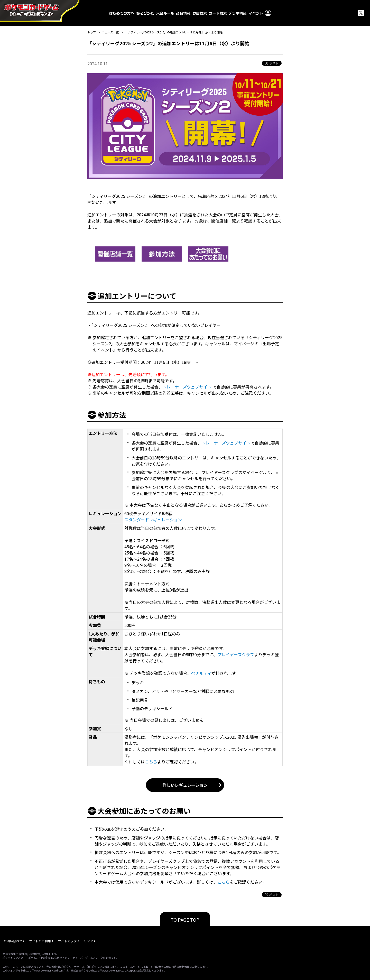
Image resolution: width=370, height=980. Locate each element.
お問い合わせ (13, 941)
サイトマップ (67, 941)
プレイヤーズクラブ (236, 654)
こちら (151, 762)
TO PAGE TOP (185, 920)
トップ (92, 32)
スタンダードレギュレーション (153, 520)
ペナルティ (201, 673)
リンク (88, 941)
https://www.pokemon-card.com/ (44, 970)
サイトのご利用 (40, 941)
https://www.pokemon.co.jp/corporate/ (116, 970)
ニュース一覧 (110, 32)
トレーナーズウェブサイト (187, 387)
